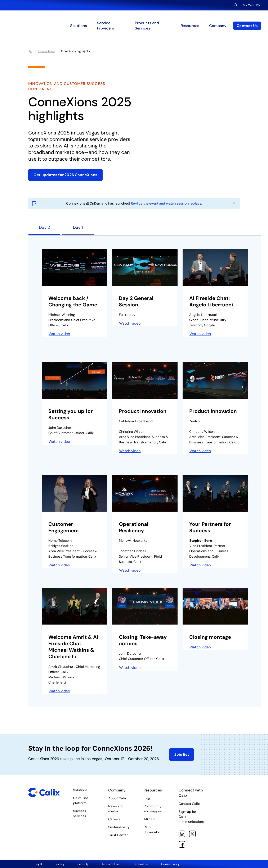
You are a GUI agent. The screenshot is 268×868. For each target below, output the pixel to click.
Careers (114, 819)
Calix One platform (81, 801)
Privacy (60, 864)
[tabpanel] (145, 471)
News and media (116, 809)
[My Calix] (251, 5)
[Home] (31, 51)
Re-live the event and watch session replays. (166, 203)
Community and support (153, 809)
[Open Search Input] (236, 5)
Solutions (80, 790)
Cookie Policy (170, 864)
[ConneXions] (46, 51)
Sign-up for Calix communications (192, 817)
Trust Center (118, 835)
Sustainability (119, 827)
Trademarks (140, 864)
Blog (147, 798)
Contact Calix (189, 804)
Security (83, 864)
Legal (38, 864)
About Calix (117, 798)
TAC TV (149, 819)
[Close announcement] (234, 203)
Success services (80, 814)
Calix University (151, 830)
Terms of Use (111, 864)
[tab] (44, 229)
